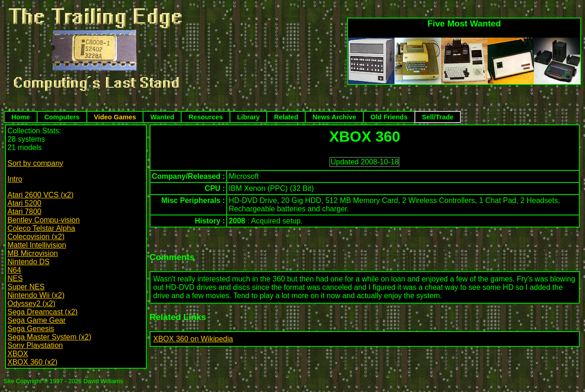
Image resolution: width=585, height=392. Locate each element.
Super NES (26, 287)
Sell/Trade (438, 117)
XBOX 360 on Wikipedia (193, 339)
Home (20, 117)
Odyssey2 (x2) (31, 304)
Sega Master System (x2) (49, 337)
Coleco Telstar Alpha (41, 228)
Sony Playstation (35, 345)
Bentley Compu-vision (44, 220)
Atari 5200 (24, 203)
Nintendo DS (29, 262)
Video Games (115, 117)
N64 (14, 270)
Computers (62, 117)
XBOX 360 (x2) (33, 362)
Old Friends (389, 117)
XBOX (18, 354)
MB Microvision (33, 253)
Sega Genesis (31, 329)
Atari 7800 (24, 212)
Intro (15, 179)
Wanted (162, 117)
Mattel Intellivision (37, 245)
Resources (206, 117)
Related (286, 117)
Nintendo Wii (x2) (36, 295)
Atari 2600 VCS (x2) (40, 195)
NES (15, 278)
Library (248, 117)
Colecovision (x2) (36, 237)
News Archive (335, 117)
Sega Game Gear (36, 320)
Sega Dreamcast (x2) (43, 312)
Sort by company (35, 163)
